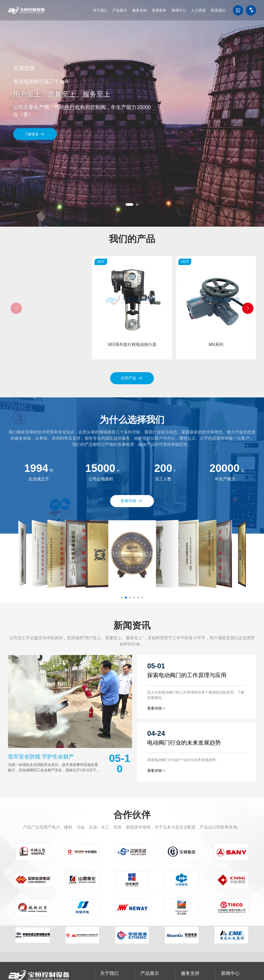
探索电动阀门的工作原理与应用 (187, 675)
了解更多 (35, 134)
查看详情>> (156, 708)
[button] (129, 204)
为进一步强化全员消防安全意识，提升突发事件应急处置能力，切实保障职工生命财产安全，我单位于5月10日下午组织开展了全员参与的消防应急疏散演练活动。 (54, 770)
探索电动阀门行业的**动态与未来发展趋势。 (183, 760)
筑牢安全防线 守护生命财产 (41, 757)
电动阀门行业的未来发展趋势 (184, 743)
